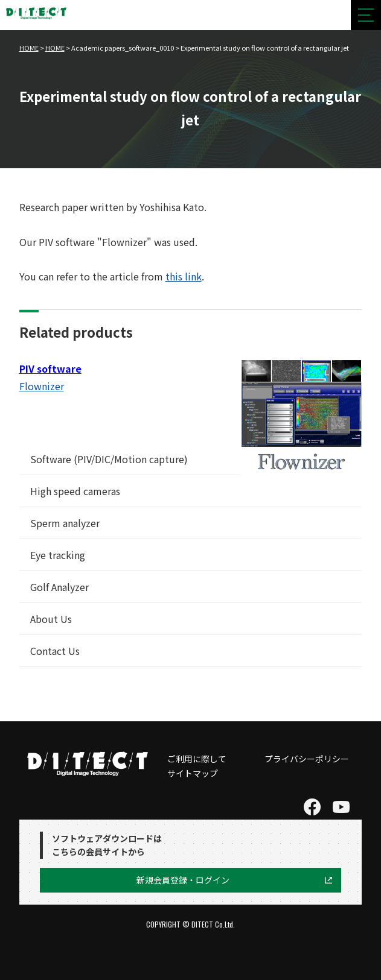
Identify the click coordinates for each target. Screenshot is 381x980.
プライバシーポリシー (307, 759)
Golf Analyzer (59, 587)
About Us (51, 619)
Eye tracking (58, 555)
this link (184, 276)
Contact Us (55, 651)
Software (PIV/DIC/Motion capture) (109, 459)
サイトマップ (193, 773)
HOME (29, 48)
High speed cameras (75, 491)
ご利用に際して (197, 759)
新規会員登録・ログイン (183, 880)
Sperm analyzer (65, 523)
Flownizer (42, 386)
